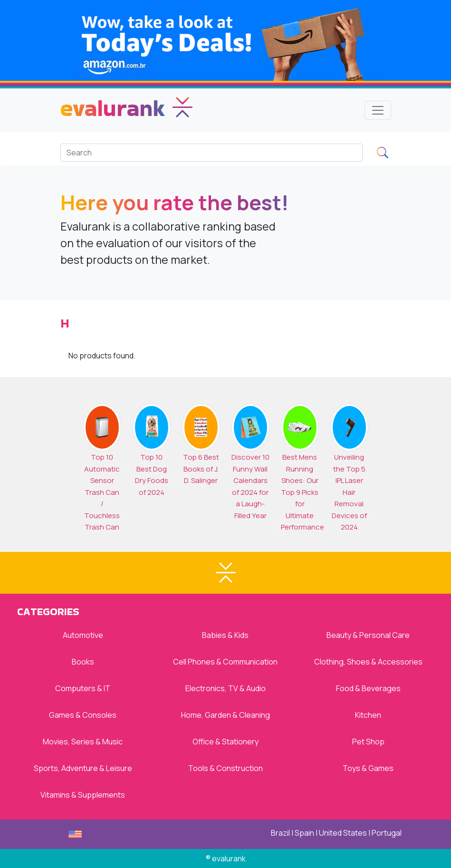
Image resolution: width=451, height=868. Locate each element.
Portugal (387, 833)
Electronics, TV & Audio (225, 688)
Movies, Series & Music (83, 742)
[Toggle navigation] (378, 110)
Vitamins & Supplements (83, 795)
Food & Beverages (368, 688)
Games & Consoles (83, 715)
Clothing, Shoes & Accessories (368, 662)
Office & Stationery (225, 742)
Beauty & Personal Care (368, 635)
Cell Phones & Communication (225, 662)
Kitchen (368, 715)
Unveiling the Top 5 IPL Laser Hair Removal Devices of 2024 (349, 492)
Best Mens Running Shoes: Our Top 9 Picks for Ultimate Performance (302, 492)
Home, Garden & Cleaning (225, 715)
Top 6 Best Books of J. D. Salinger (201, 469)
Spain (304, 833)
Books (83, 662)
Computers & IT (83, 688)
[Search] (211, 153)
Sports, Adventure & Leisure (83, 768)
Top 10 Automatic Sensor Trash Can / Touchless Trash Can (102, 492)
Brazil (280, 833)
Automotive (83, 635)
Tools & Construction (225, 768)
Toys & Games (368, 768)
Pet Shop (368, 742)
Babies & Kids (225, 635)
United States (343, 833)
